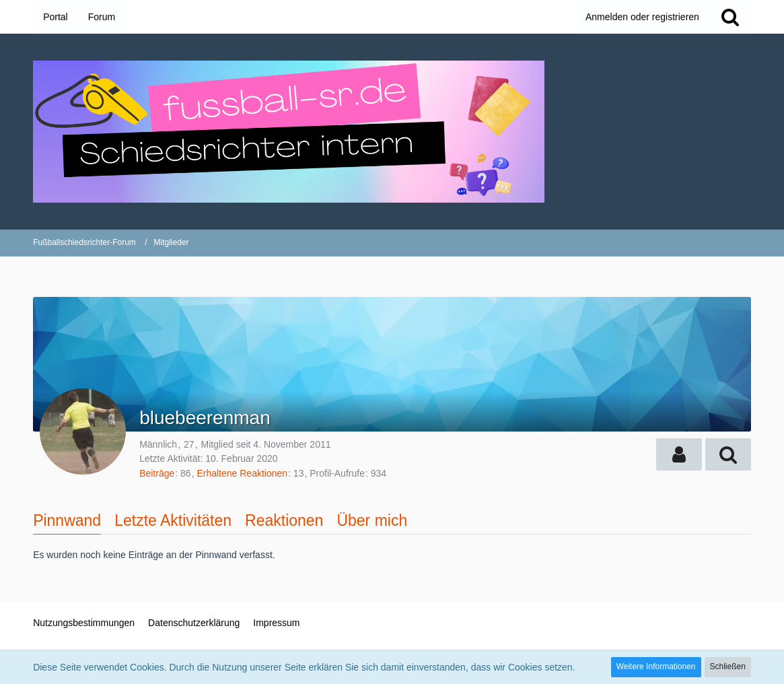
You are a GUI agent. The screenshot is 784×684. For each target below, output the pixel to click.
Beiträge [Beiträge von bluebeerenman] (157, 473)
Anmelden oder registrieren (642, 17)
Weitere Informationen (656, 666)
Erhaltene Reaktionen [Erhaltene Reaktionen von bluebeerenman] (242, 473)
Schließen (728, 666)
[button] (679, 454)
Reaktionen (284, 520)
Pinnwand (67, 520)
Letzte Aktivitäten (173, 520)
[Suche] (730, 17)
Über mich (372, 520)
